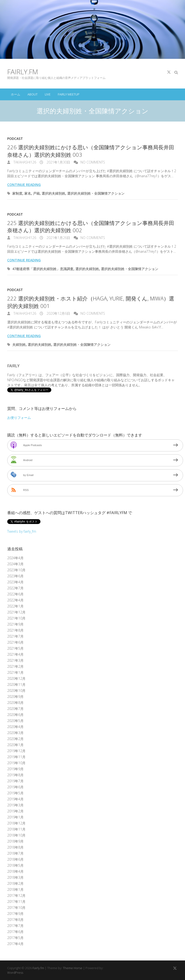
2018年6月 (15, 859)
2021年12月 (16, 612)
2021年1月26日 (58, 238)
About (33, 94)
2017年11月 (16, 902)
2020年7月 (15, 709)
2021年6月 (15, 642)
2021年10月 (16, 618)
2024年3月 (15, 564)
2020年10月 (16, 691)
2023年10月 (16, 570)
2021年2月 (15, 666)
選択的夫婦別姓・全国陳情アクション (96, 193)
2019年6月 (15, 787)
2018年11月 (16, 829)
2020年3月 (15, 733)
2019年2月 (15, 811)
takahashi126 (24, 162)
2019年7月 (15, 781)
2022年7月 (15, 588)
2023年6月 (15, 576)
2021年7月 (15, 636)
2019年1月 (15, 817)
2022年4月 (15, 600)
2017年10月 (16, 908)
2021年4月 (15, 654)
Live (48, 94)
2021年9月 (15, 624)
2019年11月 (16, 757)
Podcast (15, 139)
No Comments (93, 162)
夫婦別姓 (19, 344)
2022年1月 (15, 606)
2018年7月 (15, 853)
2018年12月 (16, 823)
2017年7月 (15, 926)
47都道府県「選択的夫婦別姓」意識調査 (43, 269)
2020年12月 (16, 678)
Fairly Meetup (69, 94)
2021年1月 (15, 672)
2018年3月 (15, 877)
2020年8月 (15, 703)
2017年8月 (15, 920)
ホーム (16, 94)
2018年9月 (15, 841)
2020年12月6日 (58, 313)
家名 (28, 193)
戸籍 (36, 193)
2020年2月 (15, 739)
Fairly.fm (23, 72)
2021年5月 (15, 648)
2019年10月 (16, 763)
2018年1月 (15, 889)
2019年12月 (16, 751)
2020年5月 (15, 721)
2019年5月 (15, 793)
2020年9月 (15, 697)
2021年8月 (15, 630)
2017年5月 (15, 938)
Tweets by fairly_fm (22, 531)
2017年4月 (15, 944)
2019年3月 (15, 805)
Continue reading (24, 185)
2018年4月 (15, 871)
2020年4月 (15, 727)
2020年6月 (15, 715)
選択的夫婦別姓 (53, 193)
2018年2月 (15, 883)
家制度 (17, 193)
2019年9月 (15, 769)
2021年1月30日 (58, 162)
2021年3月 (15, 660)
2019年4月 (15, 799)
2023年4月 (15, 582)
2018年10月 (16, 835)
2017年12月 (16, 895)
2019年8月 (15, 775)
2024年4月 (15, 558)
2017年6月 (15, 932)
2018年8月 (15, 847)
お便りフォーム (19, 418)
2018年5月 (15, 865)
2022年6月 (15, 594)
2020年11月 (16, 684)
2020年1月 (15, 745)
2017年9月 (15, 914)
